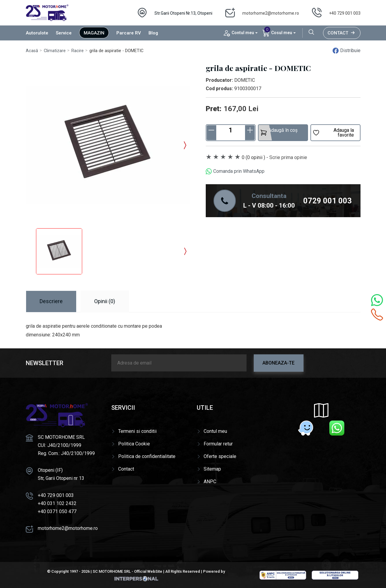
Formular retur (218, 444)
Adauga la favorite (333, 133)
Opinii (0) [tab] (105, 301)
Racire (78, 51)
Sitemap (212, 469)
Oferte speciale (220, 456)
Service (64, 33)
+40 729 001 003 (345, 13)
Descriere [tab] (51, 301)
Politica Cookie (134, 444)
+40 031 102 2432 (57, 503)
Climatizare (55, 51)
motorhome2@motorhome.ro (271, 13)
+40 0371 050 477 (57, 511)
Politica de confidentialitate (147, 456)
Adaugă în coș (279, 132)
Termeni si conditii (137, 431)
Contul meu (215, 431)
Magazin (94, 33)
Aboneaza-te (278, 363)
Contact (342, 33)
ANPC (210, 482)
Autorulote (37, 33)
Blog (153, 33)
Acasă (32, 51)
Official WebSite (148, 571)
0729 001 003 (328, 201)
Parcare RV (129, 33)
